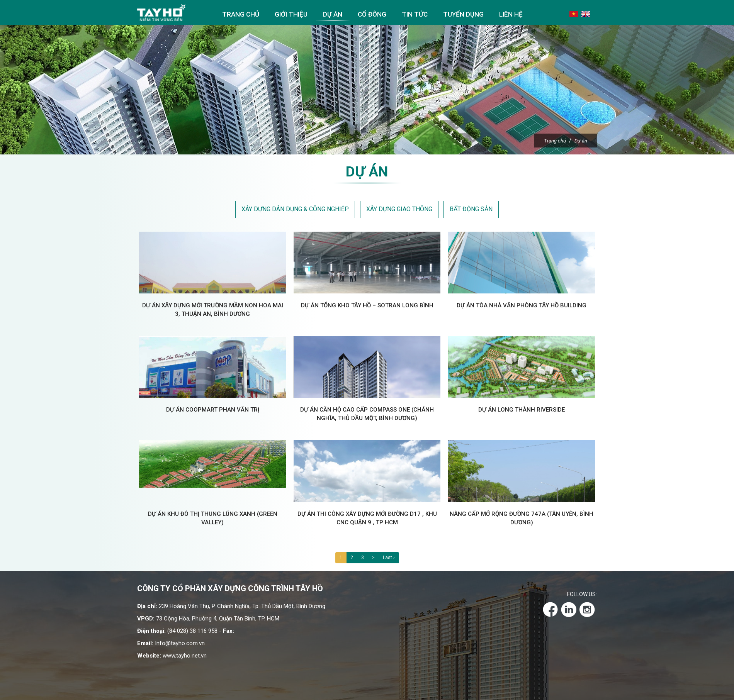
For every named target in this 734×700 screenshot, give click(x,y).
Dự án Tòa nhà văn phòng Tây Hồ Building (522, 307)
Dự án (333, 14)
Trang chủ (241, 14)
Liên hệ (511, 14)
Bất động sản (471, 211)
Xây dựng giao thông (399, 211)
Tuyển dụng (463, 14)
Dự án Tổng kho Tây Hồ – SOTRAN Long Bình (367, 307)
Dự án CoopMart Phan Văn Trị (213, 411)
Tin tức (415, 14)
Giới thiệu (291, 14)
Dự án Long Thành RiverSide (522, 411)
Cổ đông (372, 14)
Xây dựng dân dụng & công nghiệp (295, 211)
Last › (389, 559)
